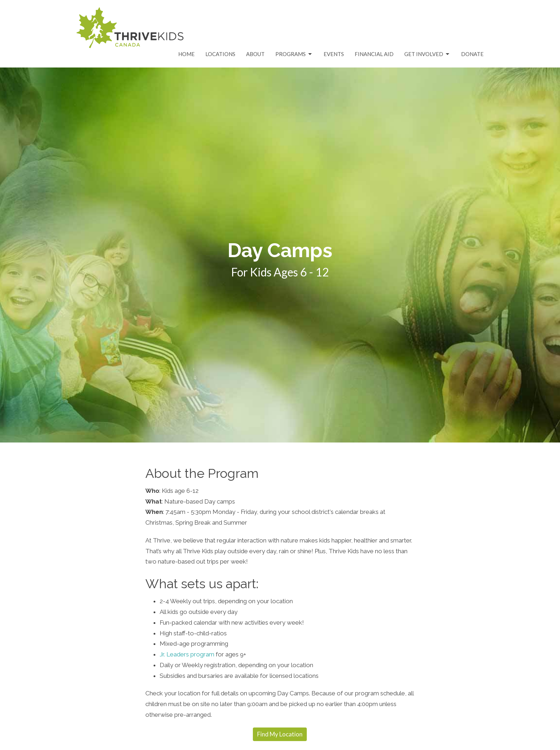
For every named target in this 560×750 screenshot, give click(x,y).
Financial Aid (374, 54)
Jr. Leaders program (187, 654)
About (255, 54)
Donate (472, 54)
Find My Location (280, 734)
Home (186, 54)
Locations (220, 54)
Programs (294, 54)
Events (334, 54)
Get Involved (427, 54)
